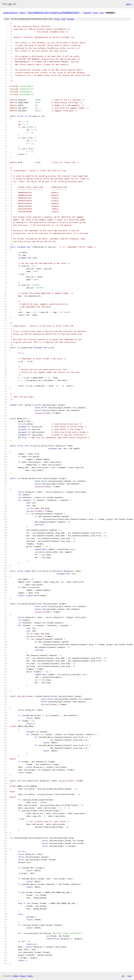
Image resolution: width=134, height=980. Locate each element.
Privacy (23, 976)
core (95, 13)
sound (87, 13)
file (57, 19)
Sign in (129, 4)
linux (22, 13)
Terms (30, 976)
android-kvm (10, 13)
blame (71, 19)
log (63, 19)
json (129, 976)
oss (102, 13)
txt (123, 976)
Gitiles (16, 976)
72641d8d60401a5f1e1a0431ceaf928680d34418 (53, 13)
